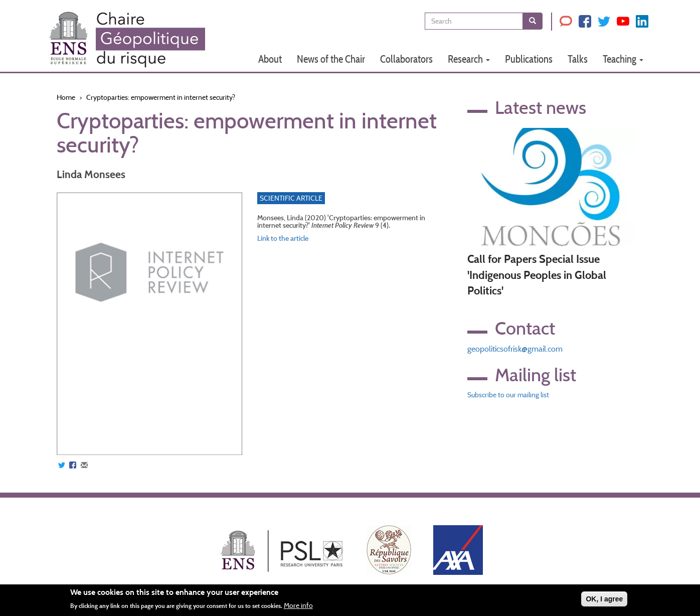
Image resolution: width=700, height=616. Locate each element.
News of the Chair (331, 59)
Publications (529, 59)
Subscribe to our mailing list (508, 395)
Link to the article (283, 238)
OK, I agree (604, 599)
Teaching (623, 59)
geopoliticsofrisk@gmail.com (515, 349)
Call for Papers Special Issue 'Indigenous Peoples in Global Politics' (537, 275)
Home (66, 97)
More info (298, 605)
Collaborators (406, 59)
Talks (578, 59)
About (270, 59)
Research (469, 59)
